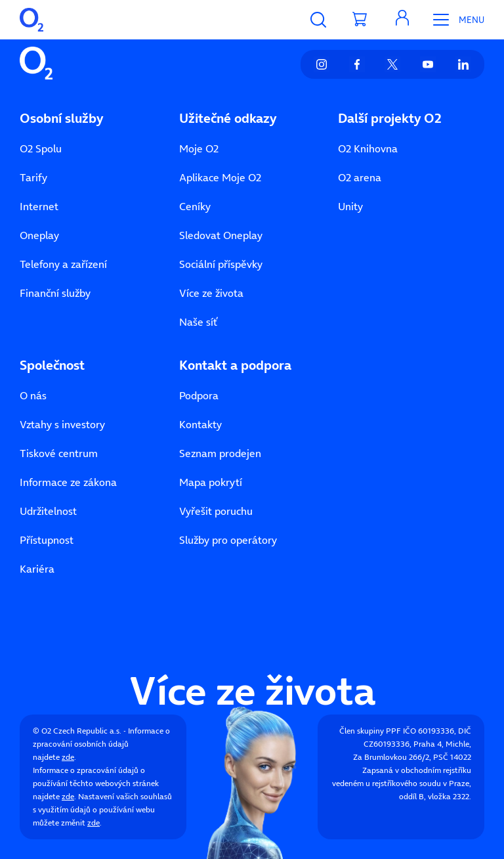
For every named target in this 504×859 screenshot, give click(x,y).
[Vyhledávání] (318, 20)
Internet (39, 206)
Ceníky (195, 206)
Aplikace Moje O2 (220, 177)
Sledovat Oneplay (221, 235)
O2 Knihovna (368, 148)
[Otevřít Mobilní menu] (454, 20)
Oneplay (39, 235)
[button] (402, 20)
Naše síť (198, 322)
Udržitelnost (48, 511)
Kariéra (37, 569)
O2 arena (360, 177)
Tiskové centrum (59, 453)
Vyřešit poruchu (216, 511)
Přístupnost (47, 540)
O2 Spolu (41, 148)
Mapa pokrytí (211, 482)
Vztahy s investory (62, 424)
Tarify (33, 177)
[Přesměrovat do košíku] (360, 20)
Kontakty (200, 424)
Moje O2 (199, 148)
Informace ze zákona (68, 482)
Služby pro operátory (228, 540)
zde (68, 757)
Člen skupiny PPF (370, 731)
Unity (350, 206)
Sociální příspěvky (221, 264)
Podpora (199, 395)
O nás (33, 395)
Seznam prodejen (220, 453)
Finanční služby (55, 293)
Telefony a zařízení (63, 264)
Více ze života (211, 293)
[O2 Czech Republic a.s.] (31, 20)
